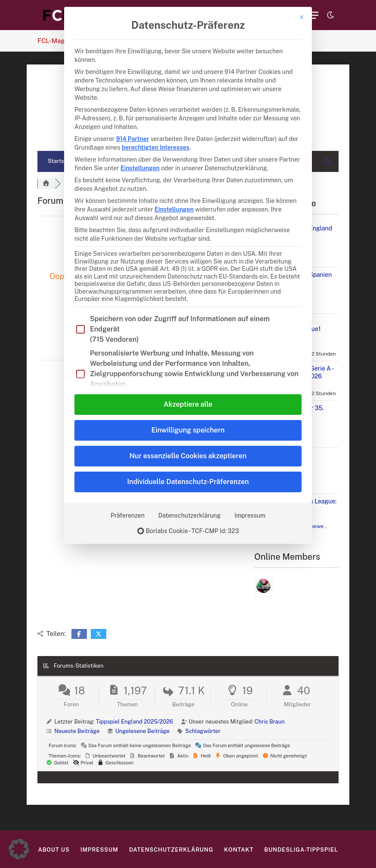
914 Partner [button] (133, 139)
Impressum (250, 515)
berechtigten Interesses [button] (156, 147)
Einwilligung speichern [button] (188, 430)
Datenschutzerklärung (190, 515)
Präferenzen (128, 515)
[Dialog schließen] (302, 17)
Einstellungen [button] (140, 168)
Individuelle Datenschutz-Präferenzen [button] (188, 482)
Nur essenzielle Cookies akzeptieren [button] (188, 456)
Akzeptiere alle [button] (188, 404)
